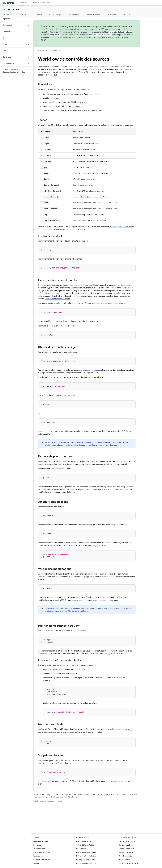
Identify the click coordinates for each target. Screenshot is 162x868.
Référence (128, 15)
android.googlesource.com (90, 370)
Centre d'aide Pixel (126, 845)
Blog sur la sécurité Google (86, 852)
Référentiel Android (41, 841)
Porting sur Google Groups (86, 863)
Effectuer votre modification (78, 611)
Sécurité (39, 15)
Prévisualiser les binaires (42, 852)
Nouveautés (8, 15)
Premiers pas (56, 51)
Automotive (113, 15)
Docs (47, 51)
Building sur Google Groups (86, 860)
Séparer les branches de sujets (57, 299)
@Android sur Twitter (84, 841)
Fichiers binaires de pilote (42, 860)
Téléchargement (39, 849)
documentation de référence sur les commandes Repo (62, 230)
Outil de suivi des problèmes (129, 863)
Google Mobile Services (128, 856)
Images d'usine (39, 856)
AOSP (40, 51)
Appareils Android (94, 15)
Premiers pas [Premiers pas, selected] (24, 15)
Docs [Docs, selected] (22, 3)
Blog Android (81, 849)
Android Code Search (41, 3)
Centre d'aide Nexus (126, 849)
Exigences (37, 845)
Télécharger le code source (120, 227)
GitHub (36, 863)
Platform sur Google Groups (86, 856)
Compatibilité (75, 15)
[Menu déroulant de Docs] (27, 3)
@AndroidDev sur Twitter (85, 845)
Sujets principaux (56, 15)
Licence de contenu (103, 795)
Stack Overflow (125, 860)
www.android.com (126, 852)
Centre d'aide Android (127, 841)
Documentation (11, 9)
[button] (14, 19)
